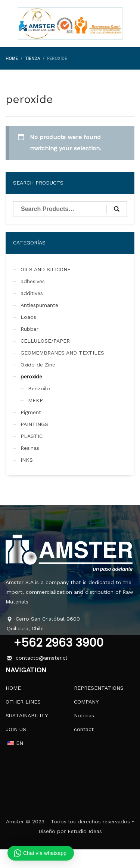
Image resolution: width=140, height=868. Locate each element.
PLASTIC (32, 436)
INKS (27, 460)
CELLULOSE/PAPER (45, 341)
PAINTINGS (34, 424)
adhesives (33, 281)
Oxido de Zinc (38, 365)
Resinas (30, 448)
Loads (28, 317)
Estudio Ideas (85, 831)
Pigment (31, 412)
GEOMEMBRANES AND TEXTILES (62, 353)
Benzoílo (39, 388)
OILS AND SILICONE (46, 269)
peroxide (31, 377)
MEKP (35, 400)
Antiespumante (39, 305)
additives (32, 293)
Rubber (29, 329)
